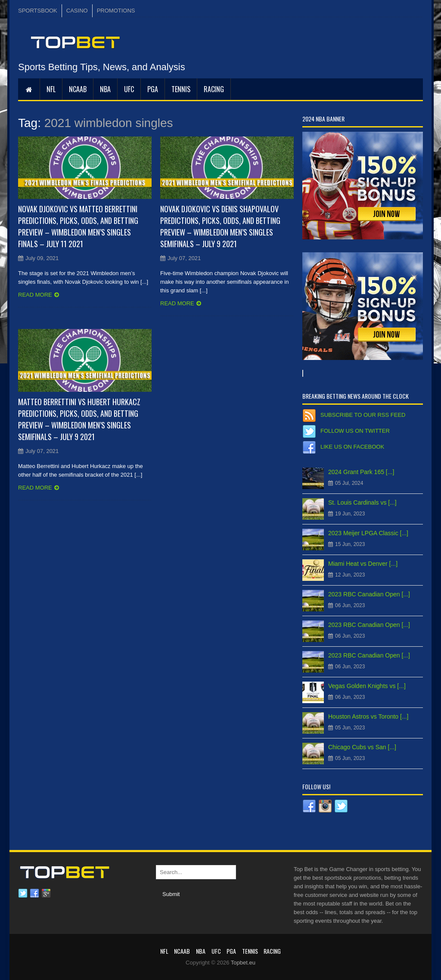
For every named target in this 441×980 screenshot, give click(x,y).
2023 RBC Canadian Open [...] (369, 594)
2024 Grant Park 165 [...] (361, 472)
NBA (105, 89)
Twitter (23, 893)
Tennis (181, 89)
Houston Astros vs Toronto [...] (368, 716)
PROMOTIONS (116, 11)
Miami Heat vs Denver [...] (363, 564)
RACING (214, 89)
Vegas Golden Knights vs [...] (367, 686)
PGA (153, 89)
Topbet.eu (243, 963)
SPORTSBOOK (38, 11)
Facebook (34, 893)
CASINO (77, 11)
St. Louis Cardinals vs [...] (362, 502)
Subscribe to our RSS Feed (363, 415)
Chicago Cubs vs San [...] (362, 747)
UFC (129, 89)
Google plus (46, 893)
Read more (35, 295)
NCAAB (78, 89)
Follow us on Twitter (355, 431)
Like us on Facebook (352, 447)
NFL (51, 89)
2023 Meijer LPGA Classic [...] (368, 533)
